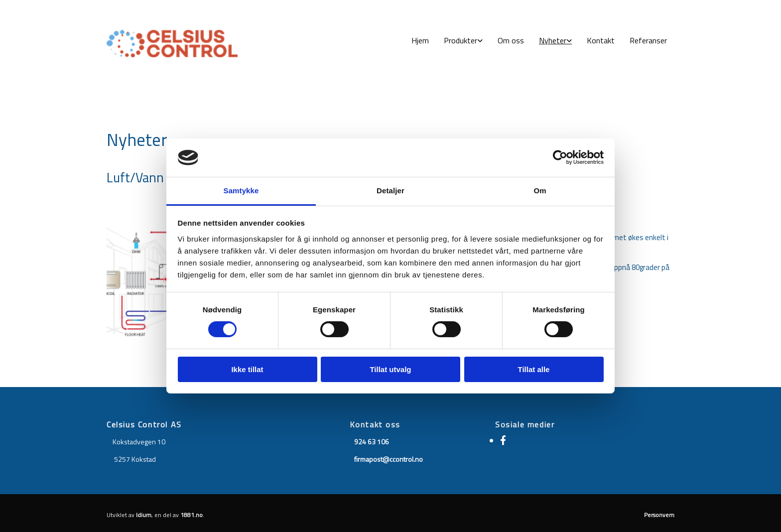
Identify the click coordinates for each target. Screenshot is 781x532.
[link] (463, 41)
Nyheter (553, 40)
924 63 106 (372, 442)
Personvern (659, 515)
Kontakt (601, 40)
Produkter (460, 40)
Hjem (420, 40)
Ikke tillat (247, 369)
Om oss (511, 40)
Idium (144, 515)
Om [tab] (540, 191)
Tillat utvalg (390, 369)
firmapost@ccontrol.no (389, 459)
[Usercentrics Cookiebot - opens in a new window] (560, 157)
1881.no (192, 515)
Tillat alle (534, 369)
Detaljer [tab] (390, 191)
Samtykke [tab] (241, 191)
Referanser (648, 40)
